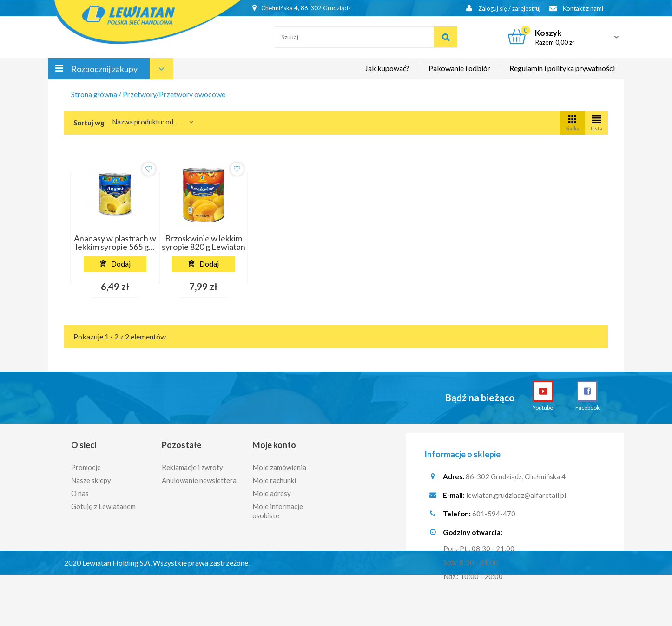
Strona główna (94, 94)
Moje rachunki (274, 478)
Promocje (86, 465)
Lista (596, 122)
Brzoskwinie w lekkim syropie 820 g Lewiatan (204, 242)
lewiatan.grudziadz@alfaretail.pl (516, 496)
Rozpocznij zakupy (104, 69)
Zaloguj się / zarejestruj (503, 8)
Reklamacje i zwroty (192, 465)
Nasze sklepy (91, 478)
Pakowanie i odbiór (459, 68)
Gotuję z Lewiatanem (103, 504)
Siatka (572, 122)
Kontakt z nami (576, 8)
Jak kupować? (387, 68)
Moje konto (274, 445)
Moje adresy (272, 491)
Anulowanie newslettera (199, 478)
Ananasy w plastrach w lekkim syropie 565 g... (115, 242)
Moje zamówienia (279, 465)
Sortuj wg (89, 123)
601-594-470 (494, 515)
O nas (80, 491)
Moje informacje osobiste (278, 509)
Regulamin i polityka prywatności (562, 68)
